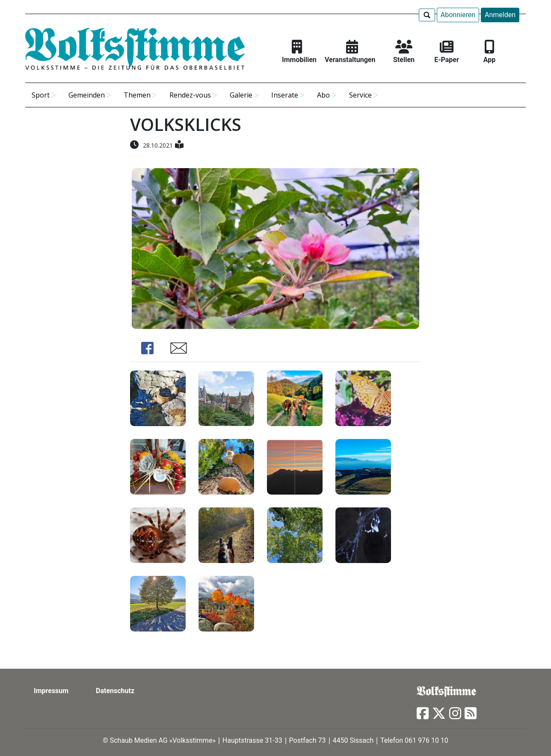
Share (147, 348)
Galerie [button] (241, 95)
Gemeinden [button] (87, 95)
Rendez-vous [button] (190, 95)
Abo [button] (323, 95)
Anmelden (500, 15)
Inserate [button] (285, 95)
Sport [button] (41, 95)
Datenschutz (115, 691)
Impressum (51, 691)
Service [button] (360, 95)
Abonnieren (458, 15)
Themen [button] (137, 95)
